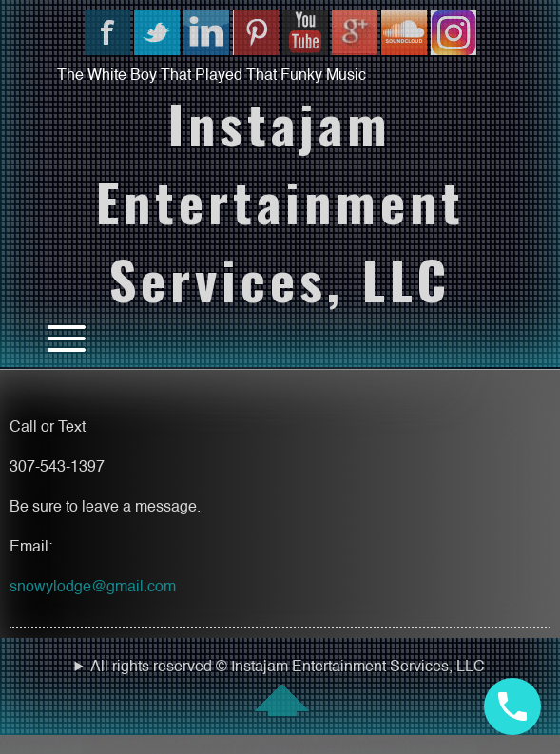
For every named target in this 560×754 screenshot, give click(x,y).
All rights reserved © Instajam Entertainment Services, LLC (280, 688)
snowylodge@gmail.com (93, 588)
